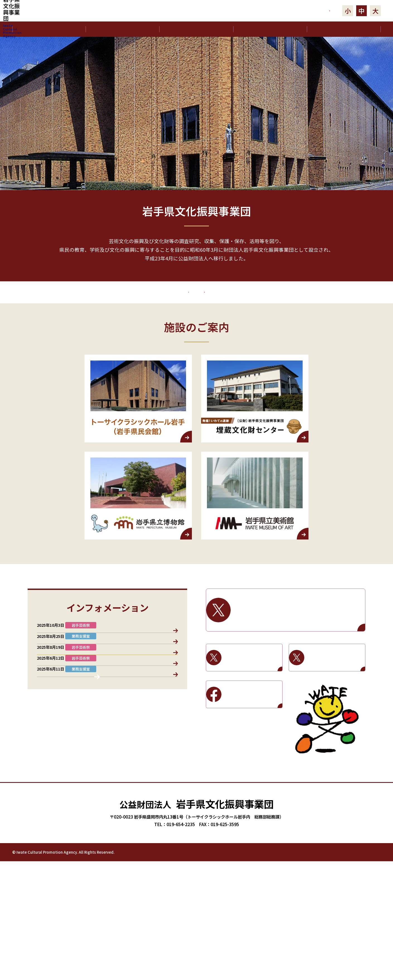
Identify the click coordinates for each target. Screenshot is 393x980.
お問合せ (300, 11)
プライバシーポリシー (326, 970)
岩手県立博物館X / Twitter (253, 714)
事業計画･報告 (270, 29)
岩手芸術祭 (285, 335)
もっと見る (196, 283)
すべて (51, 682)
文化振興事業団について (123, 29)
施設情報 (161, 682)
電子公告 (344, 29)
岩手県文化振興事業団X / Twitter (298, 666)
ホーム (49, 29)
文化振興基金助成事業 (120, 335)
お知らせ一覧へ (107, 854)
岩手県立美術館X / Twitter (336, 714)
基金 (137, 682)
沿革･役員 (196, 29)
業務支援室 (79, 682)
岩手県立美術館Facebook (253, 751)
